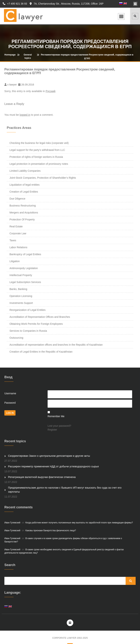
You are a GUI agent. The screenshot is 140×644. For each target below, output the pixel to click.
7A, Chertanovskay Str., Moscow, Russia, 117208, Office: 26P (67, 4)
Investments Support (21, 303)
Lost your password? (59, 426)
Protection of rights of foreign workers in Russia (36, 157)
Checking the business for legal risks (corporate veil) (39, 143)
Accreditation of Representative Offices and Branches (40, 317)
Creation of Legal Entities (24, 192)
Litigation (15, 261)
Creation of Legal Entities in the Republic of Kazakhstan (41, 352)
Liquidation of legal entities (25, 185)
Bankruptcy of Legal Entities (25, 254)
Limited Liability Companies (25, 171)
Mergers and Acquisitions (24, 213)
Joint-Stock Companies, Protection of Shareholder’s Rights (43, 178)
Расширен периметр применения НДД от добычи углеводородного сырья (51, 466)
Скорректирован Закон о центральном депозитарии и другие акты (47, 456)
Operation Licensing (21, 296)
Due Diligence (17, 199)
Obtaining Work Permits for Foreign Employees (36, 324)
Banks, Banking (18, 289)
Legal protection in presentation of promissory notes (39, 164)
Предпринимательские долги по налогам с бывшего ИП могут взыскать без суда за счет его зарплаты (68, 487)
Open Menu (121, 16)
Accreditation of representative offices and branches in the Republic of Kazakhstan (56, 345)
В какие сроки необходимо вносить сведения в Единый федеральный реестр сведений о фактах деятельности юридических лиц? (64, 546)
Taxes (13, 240)
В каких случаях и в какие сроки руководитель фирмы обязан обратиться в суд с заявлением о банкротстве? (63, 535)
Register (52, 430)
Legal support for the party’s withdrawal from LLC (37, 150)
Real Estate (16, 226)
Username (10, 393)
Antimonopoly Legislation (24, 268)
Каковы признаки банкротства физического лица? (51, 526)
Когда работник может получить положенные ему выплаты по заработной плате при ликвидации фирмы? (79, 518)
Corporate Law (18, 233)
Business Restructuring (23, 206)
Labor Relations (18, 247)
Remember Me (56, 416)
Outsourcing (16, 338)
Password (10, 403)
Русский (50, 91)
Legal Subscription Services (25, 282)
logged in (25, 115)
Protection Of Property (22, 219)
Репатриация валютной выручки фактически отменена (40, 477)
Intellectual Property (21, 275)
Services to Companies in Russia (28, 331)
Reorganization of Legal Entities (28, 310)
